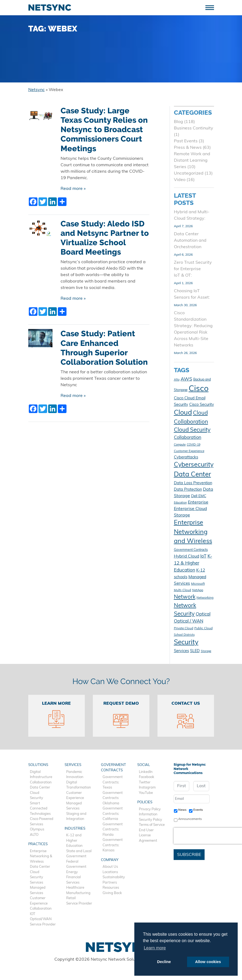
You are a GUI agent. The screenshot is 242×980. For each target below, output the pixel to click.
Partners (110, 883)
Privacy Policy (150, 809)
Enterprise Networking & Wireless (41, 856)
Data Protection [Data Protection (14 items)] (188, 490)
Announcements (190, 819)
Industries (75, 829)
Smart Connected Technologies (40, 809)
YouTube (146, 793)
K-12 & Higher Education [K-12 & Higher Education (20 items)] (193, 563)
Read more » (73, 189)
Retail (71, 898)
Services (36, 883)
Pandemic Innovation (75, 775)
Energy (72, 872)
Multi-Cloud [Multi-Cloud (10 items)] (183, 590)
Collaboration (41, 782)
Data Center (40, 788)
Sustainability (114, 877)
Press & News (188, 148)
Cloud (35, 793)
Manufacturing (78, 893)
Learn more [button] (155, 948)
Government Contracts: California (113, 814)
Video (180, 180)
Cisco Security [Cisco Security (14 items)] (202, 405)
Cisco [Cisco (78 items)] (199, 389)
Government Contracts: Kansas (113, 845)
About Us (110, 867)
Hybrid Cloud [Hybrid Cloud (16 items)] (187, 556)
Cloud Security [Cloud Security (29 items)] (192, 430)
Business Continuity (194, 128)
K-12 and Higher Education (74, 841)
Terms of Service (152, 825)
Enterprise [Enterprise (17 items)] (198, 502)
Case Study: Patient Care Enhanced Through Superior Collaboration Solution (104, 348)
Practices (38, 844)
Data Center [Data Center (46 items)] (192, 475)
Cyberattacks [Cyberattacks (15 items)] (186, 458)
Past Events (186, 141)
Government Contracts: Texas (113, 782)
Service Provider (43, 925)
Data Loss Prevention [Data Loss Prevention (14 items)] (193, 483)
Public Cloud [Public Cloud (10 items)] (204, 628)
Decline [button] (164, 962)
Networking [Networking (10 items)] (205, 598)
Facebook (147, 777)
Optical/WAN (41, 919)
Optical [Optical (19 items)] (203, 614)
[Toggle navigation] (212, 7)
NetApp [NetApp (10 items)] (198, 590)
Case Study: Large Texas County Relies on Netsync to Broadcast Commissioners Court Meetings (104, 130)
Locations (110, 872)
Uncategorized (189, 173)
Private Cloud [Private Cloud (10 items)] (184, 628)
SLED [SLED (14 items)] (195, 651)
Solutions (38, 765)
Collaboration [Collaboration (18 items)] (188, 438)
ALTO (34, 835)
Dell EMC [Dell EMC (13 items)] (199, 496)
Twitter (145, 782)
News (182, 810)
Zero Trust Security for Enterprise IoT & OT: (193, 269)
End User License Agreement (148, 836)
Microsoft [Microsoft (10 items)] (198, 584)
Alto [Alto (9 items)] (177, 380)
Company (110, 860)
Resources (111, 888)
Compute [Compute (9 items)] (180, 445)
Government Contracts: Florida (113, 830)
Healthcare (75, 888)
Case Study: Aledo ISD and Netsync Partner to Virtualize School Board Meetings (105, 238)
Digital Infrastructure (41, 775)
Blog (178, 122)
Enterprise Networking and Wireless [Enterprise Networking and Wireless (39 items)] (193, 532)
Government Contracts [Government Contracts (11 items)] (191, 550)
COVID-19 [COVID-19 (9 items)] (194, 445)
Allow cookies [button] (208, 962)
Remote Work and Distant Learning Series (192, 161)
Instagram (147, 788)
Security (36, 798)
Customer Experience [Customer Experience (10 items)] (189, 451)
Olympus (37, 829)
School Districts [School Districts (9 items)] (184, 635)
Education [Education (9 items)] (180, 503)
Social (144, 765)
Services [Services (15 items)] (181, 651)
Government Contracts (113, 768)
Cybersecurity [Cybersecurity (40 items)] (194, 465)
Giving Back (112, 893)
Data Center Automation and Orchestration (190, 241)
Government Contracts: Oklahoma (113, 798)
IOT (33, 914)
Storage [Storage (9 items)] (206, 651)
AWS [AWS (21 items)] (186, 379)
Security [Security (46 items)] (186, 643)
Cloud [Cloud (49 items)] (183, 413)
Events (198, 810)
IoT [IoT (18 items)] (203, 556)
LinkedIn (146, 772)
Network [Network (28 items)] (185, 597)
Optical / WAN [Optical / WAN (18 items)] (189, 621)
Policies (145, 802)
